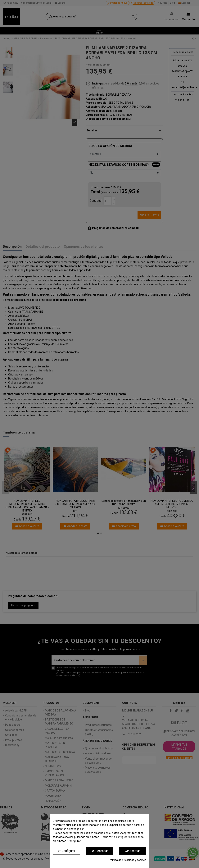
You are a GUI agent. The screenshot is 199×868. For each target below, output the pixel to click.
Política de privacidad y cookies (128, 860)
